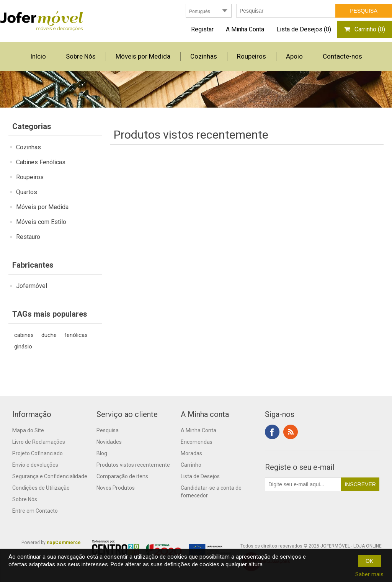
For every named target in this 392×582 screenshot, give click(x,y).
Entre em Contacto (35, 511)
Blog (102, 453)
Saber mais (369, 574)
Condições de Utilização (41, 488)
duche (49, 335)
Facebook (272, 432)
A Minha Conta (245, 29)
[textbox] (286, 11)
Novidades (109, 442)
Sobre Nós (25, 499)
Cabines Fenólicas (41, 162)
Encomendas (197, 442)
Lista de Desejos (200, 476)
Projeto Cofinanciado (38, 453)
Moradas (191, 453)
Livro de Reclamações (39, 442)
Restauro (28, 237)
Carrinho (191, 465)
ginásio (23, 347)
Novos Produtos (116, 488)
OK (369, 561)
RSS (291, 432)
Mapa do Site (28, 430)
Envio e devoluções (35, 465)
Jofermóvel (32, 286)
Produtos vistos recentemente (133, 465)
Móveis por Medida (42, 207)
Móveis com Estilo (41, 222)
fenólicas (76, 335)
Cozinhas (29, 147)
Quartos (27, 192)
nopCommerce (64, 543)
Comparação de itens (122, 476)
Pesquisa (108, 430)
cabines (24, 335)
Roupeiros (30, 177)
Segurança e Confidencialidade (50, 476)
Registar (202, 29)
